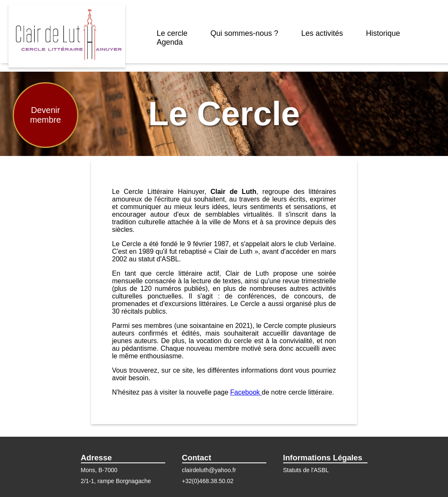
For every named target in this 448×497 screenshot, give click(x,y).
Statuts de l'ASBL (306, 470)
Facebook (246, 392)
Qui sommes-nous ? (244, 33)
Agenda (170, 42)
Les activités (322, 33)
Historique (383, 33)
